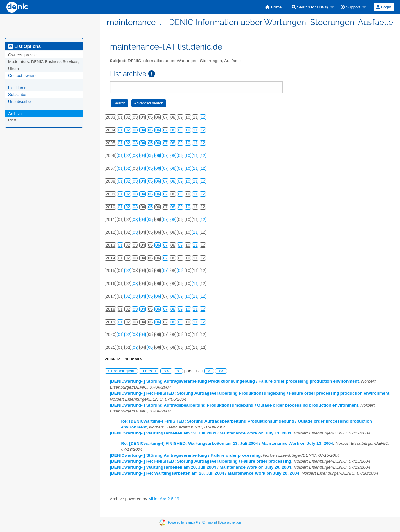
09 (180, 130)
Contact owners (22, 75)
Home (273, 7)
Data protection (230, 522)
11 (195, 130)
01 (120, 130)
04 (143, 130)
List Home (17, 88)
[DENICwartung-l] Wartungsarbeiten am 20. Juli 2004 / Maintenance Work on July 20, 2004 (201, 467)
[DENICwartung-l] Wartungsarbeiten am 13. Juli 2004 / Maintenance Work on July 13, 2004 (201, 433)
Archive (15, 114)
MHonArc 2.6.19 (164, 499)
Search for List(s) (310, 7)
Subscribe (17, 95)
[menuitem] (273, 7)
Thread (149, 371)
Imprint (212, 522)
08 (173, 130)
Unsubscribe (19, 101)
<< (166, 371)
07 (165, 130)
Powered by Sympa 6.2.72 (186, 522)
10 (188, 130)
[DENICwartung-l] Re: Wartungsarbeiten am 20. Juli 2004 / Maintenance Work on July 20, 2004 (205, 473)
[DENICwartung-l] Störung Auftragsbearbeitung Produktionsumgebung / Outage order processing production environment (234, 405)
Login (384, 7)
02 (128, 130)
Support (350, 7)
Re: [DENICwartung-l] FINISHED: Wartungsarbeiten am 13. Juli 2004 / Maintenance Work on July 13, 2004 (227, 443)
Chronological (121, 371)
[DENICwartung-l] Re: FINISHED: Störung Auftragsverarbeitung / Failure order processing (201, 461)
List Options (24, 46)
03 (135, 130)
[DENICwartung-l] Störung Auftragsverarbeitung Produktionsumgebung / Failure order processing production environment (234, 381)
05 (150, 130)
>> (221, 371)
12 (203, 117)
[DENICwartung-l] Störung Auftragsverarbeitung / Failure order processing (185, 455)
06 (158, 130)
